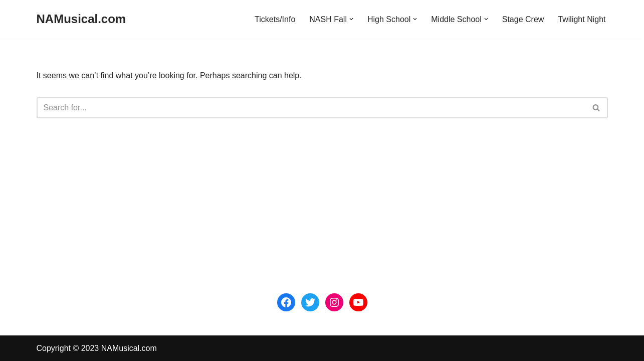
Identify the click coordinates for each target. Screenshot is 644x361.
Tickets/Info (275, 19)
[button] (351, 19)
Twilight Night (582, 19)
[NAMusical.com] (81, 19)
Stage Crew (523, 19)
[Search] (311, 108)
